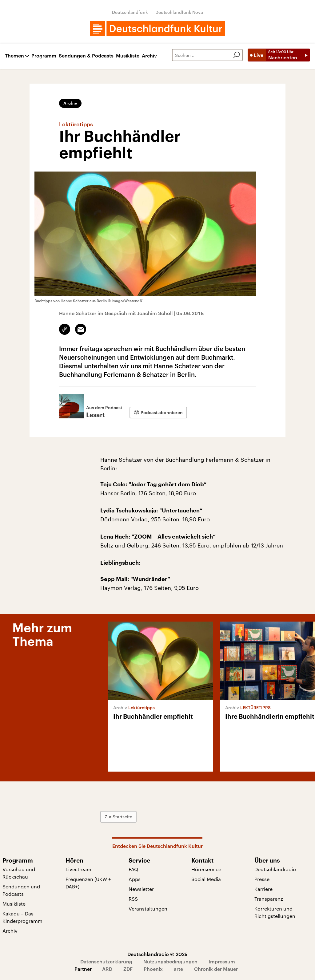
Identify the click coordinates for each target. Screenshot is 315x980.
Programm (44, 56)
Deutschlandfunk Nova (179, 12)
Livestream (78, 869)
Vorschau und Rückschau (19, 873)
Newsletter (141, 889)
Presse (262, 879)
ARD (107, 969)
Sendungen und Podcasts (21, 890)
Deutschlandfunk (130, 12)
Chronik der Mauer (216, 969)
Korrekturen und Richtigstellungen (275, 912)
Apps (135, 879)
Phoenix (153, 969)
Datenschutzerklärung (106, 961)
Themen (14, 56)
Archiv (149, 56)
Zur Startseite (118, 817)
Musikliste (128, 56)
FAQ (133, 869)
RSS (133, 899)
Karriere (263, 889)
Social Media (206, 879)
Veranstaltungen (148, 909)
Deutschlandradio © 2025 (157, 954)
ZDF (128, 969)
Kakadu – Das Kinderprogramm (22, 917)
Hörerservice (206, 869)
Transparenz (269, 899)
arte (178, 969)
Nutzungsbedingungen (170, 961)
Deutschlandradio (275, 869)
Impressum (222, 961)
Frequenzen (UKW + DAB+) (88, 883)
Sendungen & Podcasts (86, 56)
